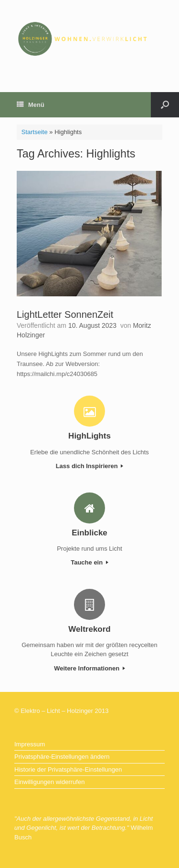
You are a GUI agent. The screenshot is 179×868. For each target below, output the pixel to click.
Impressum (30, 744)
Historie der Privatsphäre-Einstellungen (68, 769)
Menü (31, 105)
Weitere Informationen (89, 668)
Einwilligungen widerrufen (49, 782)
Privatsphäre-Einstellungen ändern (62, 757)
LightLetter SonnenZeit (65, 314)
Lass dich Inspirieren (90, 466)
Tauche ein (89, 562)
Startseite (35, 132)
